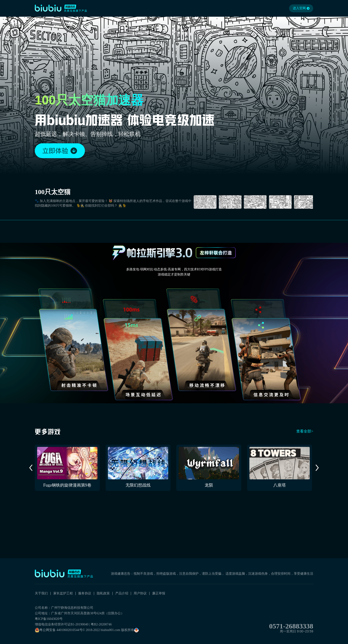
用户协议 (140, 593)
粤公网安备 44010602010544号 (59, 630)
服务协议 (85, 593)
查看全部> (305, 431)
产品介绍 (122, 593)
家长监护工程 (63, 593)
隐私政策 (103, 593)
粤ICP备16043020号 (49, 619)
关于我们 (41, 593)
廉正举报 (159, 593)
